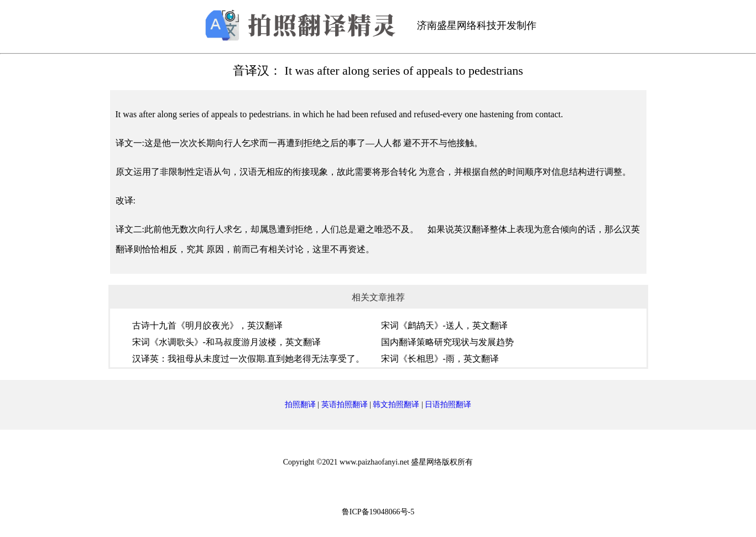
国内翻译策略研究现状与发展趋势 (447, 342)
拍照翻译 (300, 405)
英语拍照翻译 (345, 405)
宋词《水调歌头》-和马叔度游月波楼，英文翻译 (226, 342)
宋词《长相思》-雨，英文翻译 (440, 359)
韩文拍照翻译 (396, 405)
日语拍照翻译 (448, 405)
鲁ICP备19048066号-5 (378, 512)
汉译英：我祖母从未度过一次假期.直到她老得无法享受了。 (248, 359)
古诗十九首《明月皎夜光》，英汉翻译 (207, 325)
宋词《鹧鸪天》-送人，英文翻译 (444, 325)
